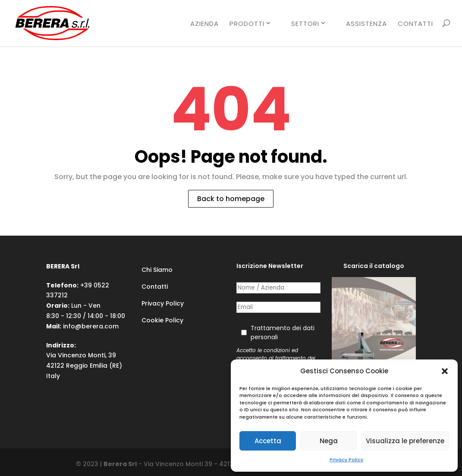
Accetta (268, 441)
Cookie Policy (162, 320)
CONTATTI (415, 24)
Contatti (155, 287)
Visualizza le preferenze (405, 441)
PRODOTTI (247, 24)
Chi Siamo (157, 270)
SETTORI (305, 24)
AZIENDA (204, 24)
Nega (329, 441)
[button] (445, 371)
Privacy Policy (346, 460)
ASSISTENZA (366, 24)
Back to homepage (231, 199)
